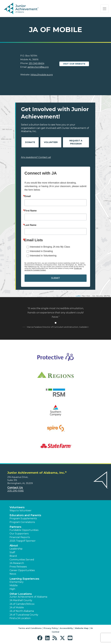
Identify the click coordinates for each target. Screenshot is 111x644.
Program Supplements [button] (23, 518)
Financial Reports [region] (20, 537)
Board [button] (13, 556)
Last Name (31, 225)
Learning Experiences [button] (24, 579)
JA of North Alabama (22, 611)
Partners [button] (15, 527)
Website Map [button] (82, 628)
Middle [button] (14, 585)
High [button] (12, 589)
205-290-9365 (16, 491)
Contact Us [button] (15, 488)
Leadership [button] (16, 549)
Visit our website (74, 64)
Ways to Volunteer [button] (21, 511)
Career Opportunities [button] (22, 570)
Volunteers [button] (17, 507)
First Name (31, 211)
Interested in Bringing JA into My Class (50, 247)
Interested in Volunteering (43, 256)
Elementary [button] (17, 582)
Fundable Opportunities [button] (24, 530)
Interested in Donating (41, 251)
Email (28, 196)
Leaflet (78, 296)
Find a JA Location (20, 618)
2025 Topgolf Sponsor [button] (23, 541)
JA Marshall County (21, 600)
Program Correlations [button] (22, 522)
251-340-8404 (37, 63)
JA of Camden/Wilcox (22, 604)
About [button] (14, 546)
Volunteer (51, 142)
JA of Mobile (17, 607)
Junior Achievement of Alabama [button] (28, 597)
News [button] (13, 574)
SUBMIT (55, 278)
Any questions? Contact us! (36, 157)
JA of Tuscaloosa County (24, 615)
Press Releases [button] (18, 567)
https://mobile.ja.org (42, 75)
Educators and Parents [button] (25, 515)
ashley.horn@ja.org (38, 67)
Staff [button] (12, 552)
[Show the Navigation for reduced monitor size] (105, 9)
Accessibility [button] (66, 628)
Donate (30, 142)
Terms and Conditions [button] (30, 628)
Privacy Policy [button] (51, 628)
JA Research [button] (17, 563)
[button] (41, 638)
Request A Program (76, 142)
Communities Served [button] (22, 560)
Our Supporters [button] (19, 534)
